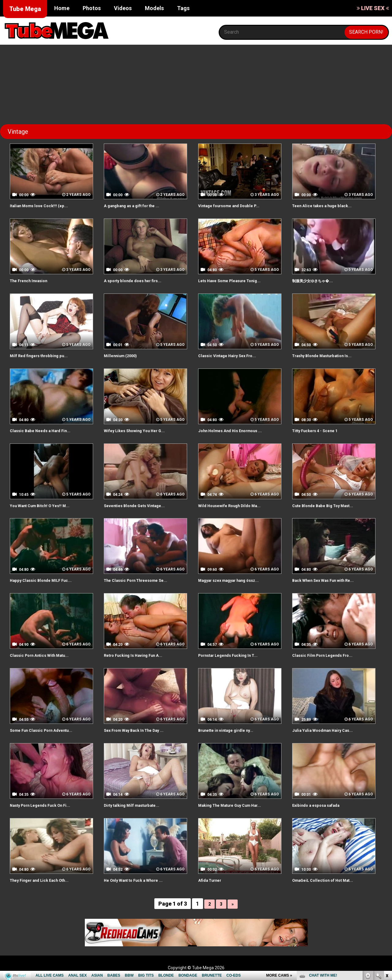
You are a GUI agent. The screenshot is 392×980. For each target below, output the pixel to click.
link (387, 884)
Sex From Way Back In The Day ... (142, 730)
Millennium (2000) (124, 355)
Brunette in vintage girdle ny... (233, 730)
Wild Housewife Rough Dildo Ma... (236, 505)
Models (154, 8)
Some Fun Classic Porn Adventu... (49, 730)
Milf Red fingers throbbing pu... (45, 355)
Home (62, 8)
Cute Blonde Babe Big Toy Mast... (330, 505)
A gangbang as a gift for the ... (139, 206)
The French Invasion (33, 281)
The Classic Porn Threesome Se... (144, 580)
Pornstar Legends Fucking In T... (235, 655)
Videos (123, 8)
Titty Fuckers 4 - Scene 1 (321, 430)
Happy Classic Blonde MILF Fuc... (47, 580)
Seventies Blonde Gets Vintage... (142, 505)
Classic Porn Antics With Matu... (46, 655)
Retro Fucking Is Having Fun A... (140, 655)
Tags (183, 8)
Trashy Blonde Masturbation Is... (329, 355)
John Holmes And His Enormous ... (237, 430)
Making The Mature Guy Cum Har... (238, 805)
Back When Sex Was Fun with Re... (331, 580)
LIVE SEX (373, 8)
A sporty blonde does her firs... (139, 281)
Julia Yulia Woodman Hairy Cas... (329, 730)
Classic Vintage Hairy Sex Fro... (234, 355)
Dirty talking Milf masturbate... (139, 805)
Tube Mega (25, 9)
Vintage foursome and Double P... (236, 206)
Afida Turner (213, 880)
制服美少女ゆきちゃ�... (318, 281)
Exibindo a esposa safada (321, 805)
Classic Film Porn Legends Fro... (329, 655)
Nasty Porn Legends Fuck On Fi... (48, 805)
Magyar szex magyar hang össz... (237, 580)
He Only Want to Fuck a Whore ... (141, 880)
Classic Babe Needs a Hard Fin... (47, 430)
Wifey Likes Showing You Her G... (142, 430)
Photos (92, 8)
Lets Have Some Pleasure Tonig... (237, 281)
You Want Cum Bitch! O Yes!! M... (47, 505)
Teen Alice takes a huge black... (329, 206)
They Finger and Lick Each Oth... (47, 880)
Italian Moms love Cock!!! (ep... (45, 206)
